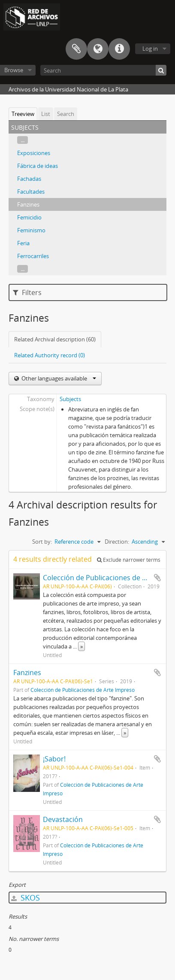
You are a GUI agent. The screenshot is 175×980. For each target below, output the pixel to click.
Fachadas (29, 179)
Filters (27, 292)
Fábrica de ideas (38, 166)
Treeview (23, 114)
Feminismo (31, 230)
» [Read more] (81, 646)
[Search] (103, 70)
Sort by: (42, 542)
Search (66, 114)
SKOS (26, 898)
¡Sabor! (54, 759)
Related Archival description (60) (55, 339)
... (23, 140)
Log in (150, 49)
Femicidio (29, 217)
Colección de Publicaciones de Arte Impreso (83, 690)
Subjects (70, 399)
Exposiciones (34, 153)
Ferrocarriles (33, 256)
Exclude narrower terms (129, 560)
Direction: (117, 542)
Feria (23, 243)
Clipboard (76, 49)
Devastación (63, 819)
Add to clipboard (157, 578)
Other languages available (58, 378)
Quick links (119, 49)
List (46, 114)
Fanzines (28, 204)
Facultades (31, 192)
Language (98, 49)
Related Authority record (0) (50, 355)
